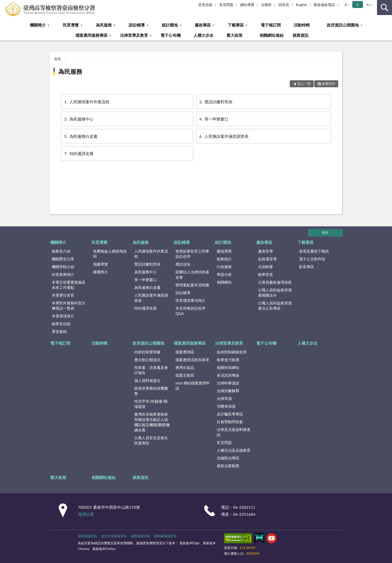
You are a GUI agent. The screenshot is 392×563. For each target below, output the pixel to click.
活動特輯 (302, 25)
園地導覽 (224, 251)
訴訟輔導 (137, 25)
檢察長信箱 (61, 324)
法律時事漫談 (228, 383)
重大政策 (234, 35)
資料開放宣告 (87, 536)
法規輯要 (265, 267)
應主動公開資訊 (147, 360)
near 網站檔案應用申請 (193, 386)
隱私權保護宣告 (165, 536)
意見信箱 (205, 5)
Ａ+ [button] (369, 5)
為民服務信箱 (140, 536)
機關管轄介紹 (63, 267)
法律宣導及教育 (134, 35)
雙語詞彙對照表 (215, 102)
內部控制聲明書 (147, 352)
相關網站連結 (271, 35)
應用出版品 (185, 367)
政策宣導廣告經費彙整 (151, 391)
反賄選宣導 (267, 259)
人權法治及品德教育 (234, 450)
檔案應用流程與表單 (192, 360)
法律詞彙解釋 (228, 391)
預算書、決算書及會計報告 (151, 370)
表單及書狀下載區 (314, 251)
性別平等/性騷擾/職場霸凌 (151, 404)
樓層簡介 (100, 272)
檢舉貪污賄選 (228, 360)
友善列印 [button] (328, 84)
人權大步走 (203, 35)
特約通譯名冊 (78, 153)
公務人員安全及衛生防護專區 (151, 440)
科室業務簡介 (63, 274)
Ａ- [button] (346, 5)
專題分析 (224, 274)
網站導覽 (247, 5)
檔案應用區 (185, 352)
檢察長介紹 (61, 251)
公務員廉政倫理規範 (275, 282)
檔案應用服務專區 (91, 35)
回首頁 (284, 5)
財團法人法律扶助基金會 (192, 274)
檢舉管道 (265, 274)
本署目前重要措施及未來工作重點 (69, 285)
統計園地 (170, 25)
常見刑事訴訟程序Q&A (190, 311)
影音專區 (306, 267)
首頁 (57, 59)
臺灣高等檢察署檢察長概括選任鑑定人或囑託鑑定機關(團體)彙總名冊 (152, 422)
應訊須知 (183, 264)
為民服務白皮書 (80, 136)
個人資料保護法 (147, 380)
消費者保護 (226, 406)
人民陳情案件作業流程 (86, 102)
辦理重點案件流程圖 (192, 285)
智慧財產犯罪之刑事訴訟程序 (192, 254)
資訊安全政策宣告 (114, 536)
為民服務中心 (78, 119)
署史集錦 (59, 331)
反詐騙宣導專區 (230, 414)
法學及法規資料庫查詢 (234, 432)
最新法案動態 (228, 466)
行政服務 (224, 267)
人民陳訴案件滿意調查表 (223, 136)
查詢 (384, 8)
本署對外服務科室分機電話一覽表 (69, 306)
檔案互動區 (185, 375)
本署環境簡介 (63, 316)
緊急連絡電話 (324, 5)
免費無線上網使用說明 (110, 254)
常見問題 (226, 5)
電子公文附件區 (312, 259)
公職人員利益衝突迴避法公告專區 (275, 306)
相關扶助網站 (228, 367)
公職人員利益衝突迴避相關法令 (275, 293)
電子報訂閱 (271, 25)
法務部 (266, 5)
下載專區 (236, 25)
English (301, 5)
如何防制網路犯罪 (232, 352)
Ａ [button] (357, 5)
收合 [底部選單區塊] (325, 232)
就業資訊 (300, 35)
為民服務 (104, 25)
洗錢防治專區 (228, 458)
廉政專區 (203, 25)
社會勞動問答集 (230, 422)
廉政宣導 (265, 251)
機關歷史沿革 (63, 259)
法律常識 (224, 398)
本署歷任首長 (63, 295)
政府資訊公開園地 (343, 25)
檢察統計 (224, 259)
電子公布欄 (170, 35)
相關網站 (224, 282)
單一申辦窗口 (213, 119)
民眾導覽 (71, 25)
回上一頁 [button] (304, 84)
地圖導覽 (100, 264)
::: (4, 4)
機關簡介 (38, 25)
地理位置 (86, 514)
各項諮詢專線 (228, 375)
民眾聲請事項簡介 (190, 300)
